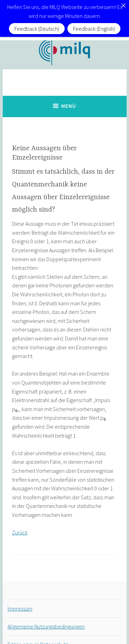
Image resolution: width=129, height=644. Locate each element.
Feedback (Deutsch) (37, 29)
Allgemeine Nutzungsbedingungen (46, 618)
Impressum (20, 600)
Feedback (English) (94, 29)
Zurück (20, 524)
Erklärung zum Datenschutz (38, 636)
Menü (69, 97)
